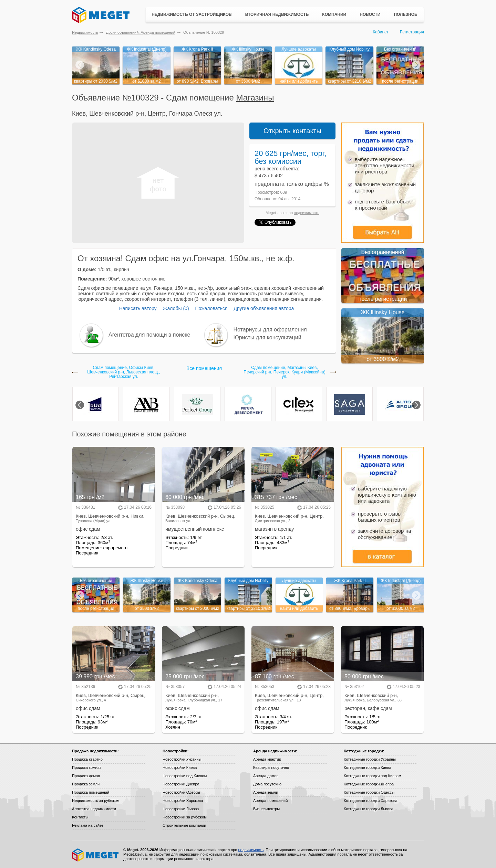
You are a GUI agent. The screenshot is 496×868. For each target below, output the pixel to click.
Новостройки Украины (182, 759)
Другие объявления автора (264, 308)
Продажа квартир (87, 759)
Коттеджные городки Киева (368, 768)
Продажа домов (86, 776)
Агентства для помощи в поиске (149, 335)
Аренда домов (266, 776)
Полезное (405, 14)
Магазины (255, 98)
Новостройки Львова (181, 809)
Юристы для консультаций (267, 337)
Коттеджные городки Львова (369, 809)
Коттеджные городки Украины (370, 759)
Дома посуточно (267, 784)
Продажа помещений (91, 792)
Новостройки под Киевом (185, 776)
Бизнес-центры (266, 809)
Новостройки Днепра (181, 784)
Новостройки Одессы (181, 792)
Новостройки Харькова (183, 801)
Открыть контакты (292, 131)
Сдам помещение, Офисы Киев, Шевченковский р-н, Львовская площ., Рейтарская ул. (123, 372)
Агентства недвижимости (94, 809)
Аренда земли (266, 792)
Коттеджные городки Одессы (369, 792)
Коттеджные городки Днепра (369, 784)
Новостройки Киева (180, 768)
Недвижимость (85, 32)
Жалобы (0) (176, 308)
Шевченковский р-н (117, 114)
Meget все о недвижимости (96, 855)
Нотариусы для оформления (270, 330)
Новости (370, 14)
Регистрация (412, 32)
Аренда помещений (270, 801)
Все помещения (204, 368)
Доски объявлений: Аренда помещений (141, 32)
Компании (334, 14)
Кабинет (381, 32)
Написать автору (138, 308)
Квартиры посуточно (271, 768)
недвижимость (307, 213)
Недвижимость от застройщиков (192, 14)
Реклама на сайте (88, 825)
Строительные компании (184, 825)
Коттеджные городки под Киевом (373, 776)
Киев (79, 114)
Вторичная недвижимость (277, 14)
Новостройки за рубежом (185, 817)
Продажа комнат (87, 768)
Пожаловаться (211, 308)
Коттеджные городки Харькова (371, 801)
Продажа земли (86, 784)
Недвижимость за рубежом (96, 801)
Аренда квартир (267, 759)
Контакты (80, 817)
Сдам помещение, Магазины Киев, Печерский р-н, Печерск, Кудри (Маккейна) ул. (284, 372)
